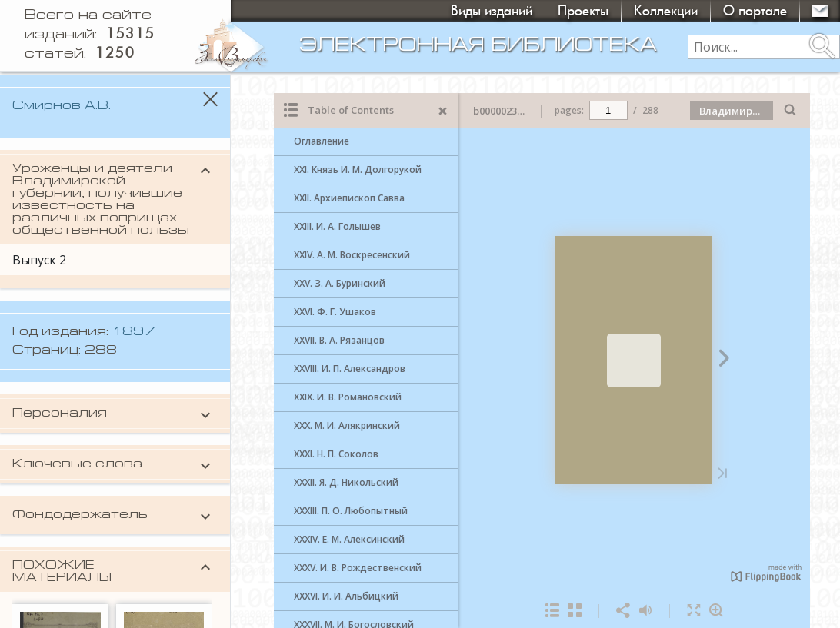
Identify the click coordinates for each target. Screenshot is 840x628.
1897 (134, 332)
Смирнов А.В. (62, 106)
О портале (755, 10)
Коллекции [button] (666, 10)
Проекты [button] (583, 10)
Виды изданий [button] (492, 10)
